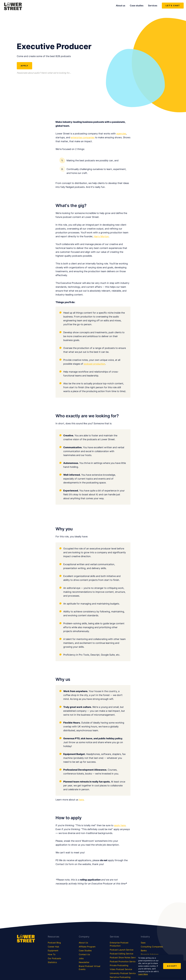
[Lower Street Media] (13, 7)
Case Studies (85, 951)
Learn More (143, 974)
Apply (24, 66)
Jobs (81, 958)
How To (52, 954)
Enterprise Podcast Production (119, 944)
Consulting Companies (152, 947)
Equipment (53, 951)
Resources (53, 937)
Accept (172, 966)
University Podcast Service (123, 973)
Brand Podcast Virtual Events (90, 968)
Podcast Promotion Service (123, 962)
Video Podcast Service (121, 969)
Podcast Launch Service (122, 950)
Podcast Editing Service (121, 954)
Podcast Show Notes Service (124, 957)
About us (121, 6)
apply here (120, 825)
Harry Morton (101, 236)
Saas (143, 943)
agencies (121, 134)
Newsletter (84, 962)
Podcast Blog (54, 943)
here (81, 800)
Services (153, 6)
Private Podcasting (119, 965)
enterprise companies (83, 137)
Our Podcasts (54, 958)
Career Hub (53, 947)
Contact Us (84, 954)
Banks (144, 951)
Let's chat (173, 5)
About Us (83, 943)
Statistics (52, 962)
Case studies (137, 6)
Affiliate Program (87, 947)
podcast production (94, 364)
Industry (145, 937)
